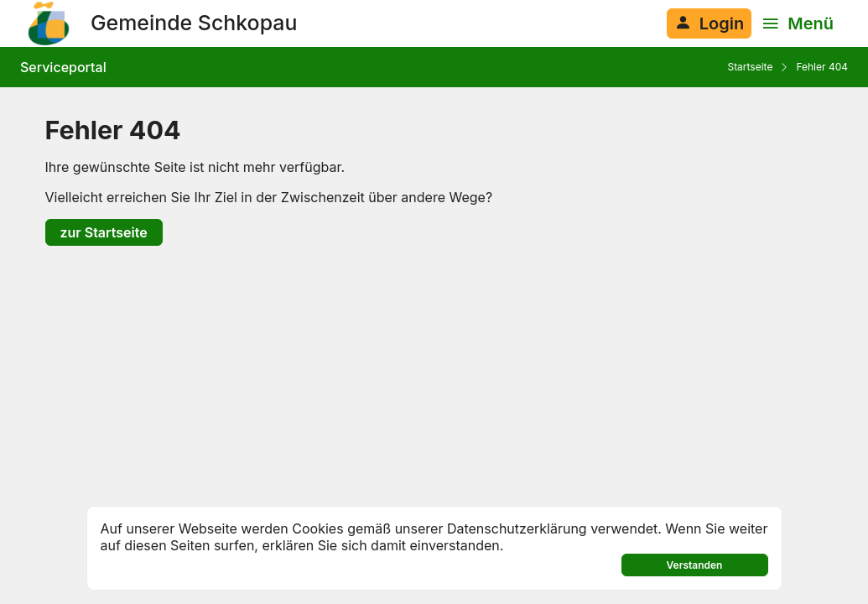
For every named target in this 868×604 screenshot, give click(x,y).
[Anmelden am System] (709, 23)
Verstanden (695, 565)
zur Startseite (104, 232)
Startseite (750, 67)
